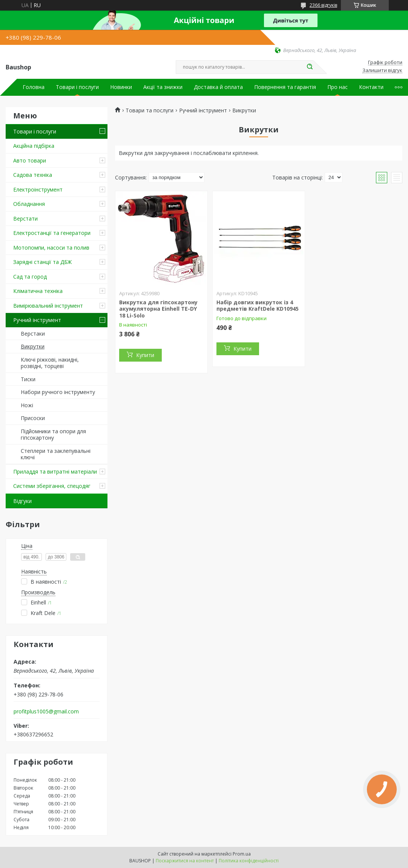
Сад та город (30, 277)
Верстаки (33, 334)
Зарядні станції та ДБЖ (42, 262)
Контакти (371, 87)
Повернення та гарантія (285, 87)
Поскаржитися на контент (185, 861)
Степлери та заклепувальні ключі (56, 454)
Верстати (25, 219)
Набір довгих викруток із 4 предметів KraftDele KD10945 (258, 306)
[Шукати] (310, 67)
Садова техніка (33, 175)
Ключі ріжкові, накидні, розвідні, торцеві (50, 363)
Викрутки (33, 346)
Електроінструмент (38, 189)
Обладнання (29, 204)
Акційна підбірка (34, 146)
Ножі (27, 405)
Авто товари (30, 160)
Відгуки (22, 501)
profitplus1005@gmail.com (46, 712)
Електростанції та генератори (52, 233)
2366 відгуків (323, 5)
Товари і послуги (77, 87)
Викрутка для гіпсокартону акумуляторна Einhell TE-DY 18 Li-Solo (158, 309)
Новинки (121, 87)
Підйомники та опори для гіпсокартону (53, 435)
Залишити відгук (382, 71)
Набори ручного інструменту (58, 392)
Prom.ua (242, 854)
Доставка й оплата (218, 87)
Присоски (33, 418)
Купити (145, 355)
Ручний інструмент (37, 320)
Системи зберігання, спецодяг (52, 486)
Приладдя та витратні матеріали (55, 472)
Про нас (337, 87)
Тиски (28, 379)
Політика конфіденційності (249, 861)
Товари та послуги (150, 110)
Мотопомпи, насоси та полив (51, 248)
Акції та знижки (163, 87)
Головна (34, 87)
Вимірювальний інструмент (48, 306)
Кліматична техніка (38, 291)
